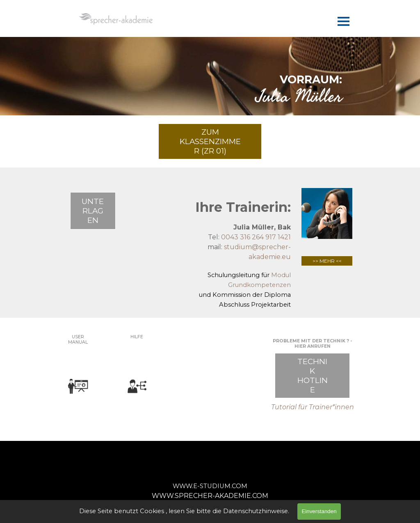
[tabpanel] (210, 86)
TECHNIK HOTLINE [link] (313, 376)
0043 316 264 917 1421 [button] (256, 237)
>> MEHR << (327, 261)
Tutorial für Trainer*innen (313, 407)
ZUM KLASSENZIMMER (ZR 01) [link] (210, 141)
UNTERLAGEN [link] (93, 211)
